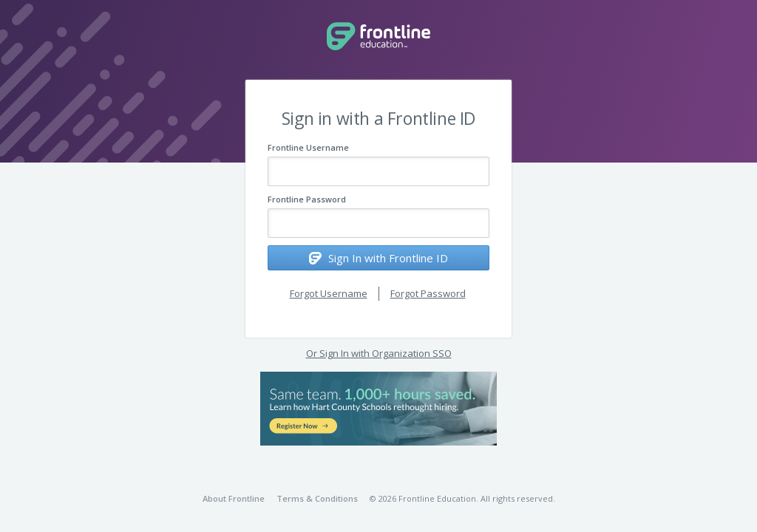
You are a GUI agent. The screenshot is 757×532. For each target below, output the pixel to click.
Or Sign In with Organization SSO (379, 353)
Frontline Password (307, 199)
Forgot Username (329, 293)
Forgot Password (428, 293)
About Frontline (234, 498)
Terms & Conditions (317, 498)
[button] (378, 409)
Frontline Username (308, 147)
